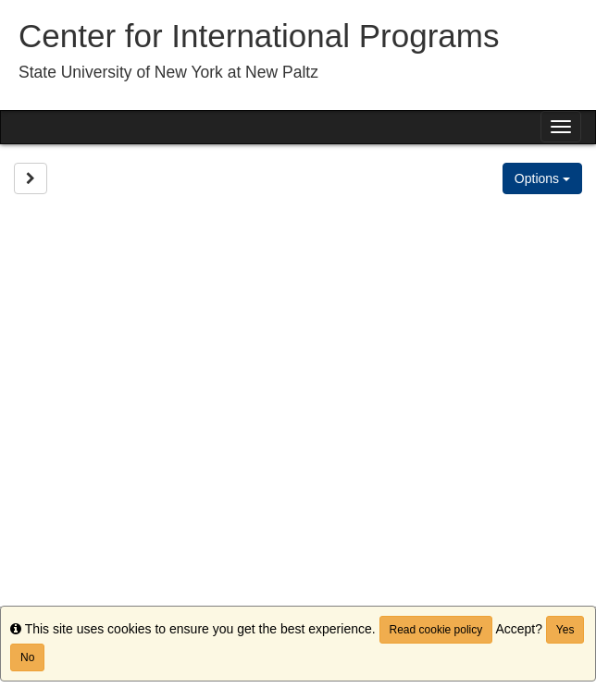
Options (542, 178)
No (27, 657)
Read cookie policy (436, 630)
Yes (565, 630)
